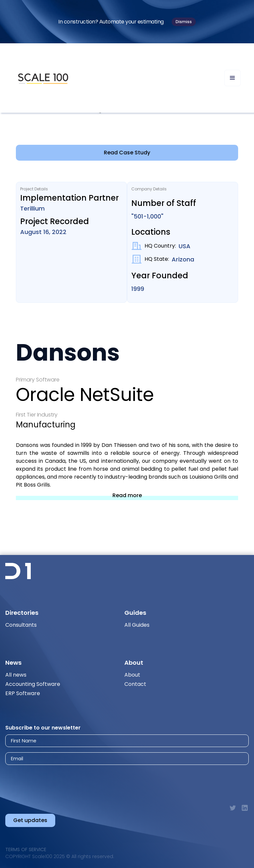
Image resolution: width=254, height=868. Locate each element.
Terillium (32, 208)
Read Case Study (127, 153)
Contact (135, 684)
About (132, 675)
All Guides (137, 625)
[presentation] (64, 782)
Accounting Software (33, 684)
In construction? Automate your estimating (111, 22)
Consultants (21, 625)
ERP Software (23, 693)
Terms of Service (26, 849)
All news (16, 675)
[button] (233, 78)
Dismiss (184, 22)
